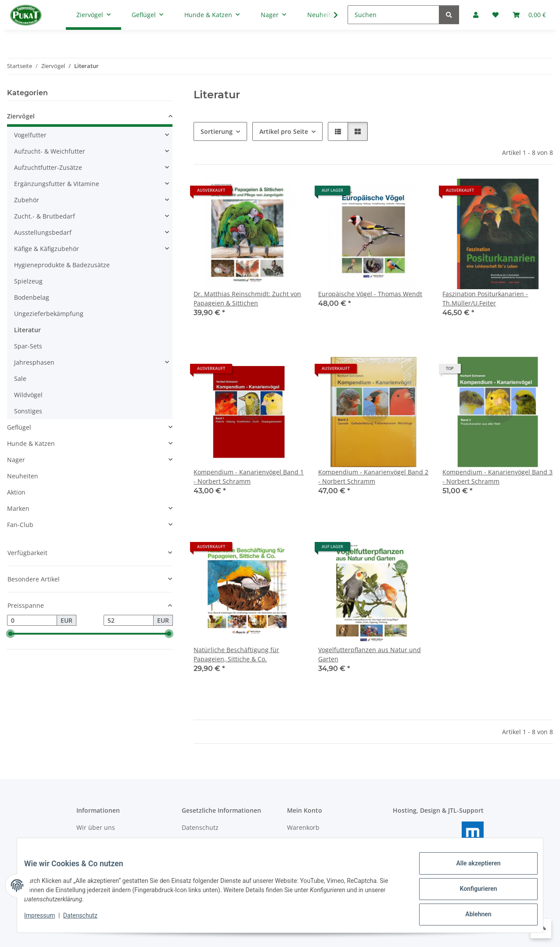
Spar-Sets (28, 346)
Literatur (27, 330)
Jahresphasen (34, 362)
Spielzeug (28, 281)
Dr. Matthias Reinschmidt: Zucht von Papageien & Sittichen (247, 298)
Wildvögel (28, 395)
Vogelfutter (30, 135)
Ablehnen (471, 916)
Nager (16, 460)
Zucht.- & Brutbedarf (45, 216)
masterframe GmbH (461, 849)
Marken (18, 508)
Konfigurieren (471, 893)
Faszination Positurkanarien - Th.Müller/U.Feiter (485, 298)
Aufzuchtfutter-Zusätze (48, 167)
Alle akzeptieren (471, 870)
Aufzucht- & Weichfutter (50, 151)
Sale (20, 378)
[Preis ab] (32, 621)
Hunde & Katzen (31, 443)
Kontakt (88, 843)
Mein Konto (304, 843)
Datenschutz (87, 920)
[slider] (11, 634)
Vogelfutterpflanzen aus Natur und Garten (370, 654)
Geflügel (19, 427)
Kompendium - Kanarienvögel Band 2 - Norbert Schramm (373, 477)
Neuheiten (23, 476)
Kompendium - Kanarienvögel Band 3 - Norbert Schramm (497, 477)
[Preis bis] (129, 621)
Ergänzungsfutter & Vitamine (57, 184)
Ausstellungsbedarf (43, 232)
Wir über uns (96, 827)
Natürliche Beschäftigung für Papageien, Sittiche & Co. (236, 654)
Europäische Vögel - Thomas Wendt (370, 294)
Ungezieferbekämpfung (49, 314)
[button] (338, 131)
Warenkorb (303, 827)
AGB (188, 843)
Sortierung (217, 131)
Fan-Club (20, 525)
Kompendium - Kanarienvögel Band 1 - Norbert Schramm (249, 477)
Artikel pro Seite (284, 131)
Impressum (47, 920)
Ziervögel (21, 116)
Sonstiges (28, 411)
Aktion (16, 492)
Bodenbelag (32, 297)
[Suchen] (393, 15)
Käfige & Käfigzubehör (47, 249)
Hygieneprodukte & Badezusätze (62, 265)
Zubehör (27, 200)
